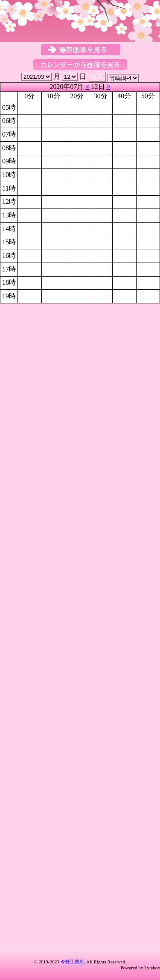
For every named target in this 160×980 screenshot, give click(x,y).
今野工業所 (72, 962)
